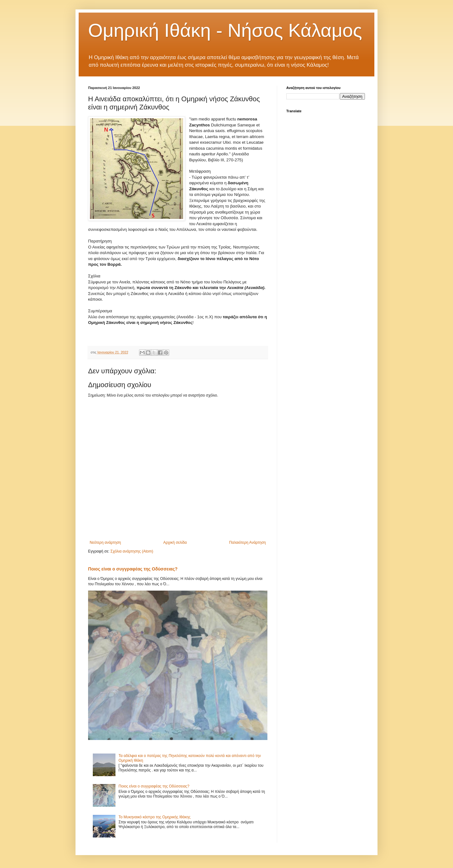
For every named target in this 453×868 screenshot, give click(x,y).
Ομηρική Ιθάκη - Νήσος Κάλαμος (225, 30)
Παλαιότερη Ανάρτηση (247, 542)
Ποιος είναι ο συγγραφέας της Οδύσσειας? (133, 569)
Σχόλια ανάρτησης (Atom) (132, 551)
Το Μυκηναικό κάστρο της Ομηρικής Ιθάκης (155, 817)
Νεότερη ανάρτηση (105, 542)
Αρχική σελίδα (175, 542)
